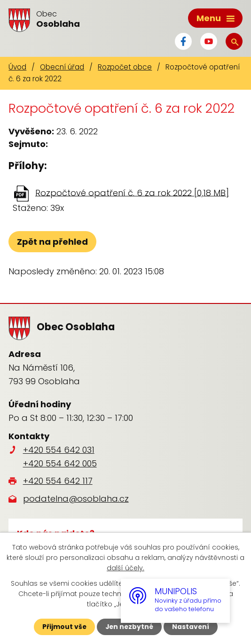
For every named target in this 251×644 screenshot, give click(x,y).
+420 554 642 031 (59, 450)
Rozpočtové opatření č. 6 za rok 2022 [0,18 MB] (132, 192)
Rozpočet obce (125, 67)
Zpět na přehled (52, 242)
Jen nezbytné (129, 627)
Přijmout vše (63, 627)
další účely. (125, 568)
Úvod (17, 67)
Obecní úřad (62, 67)
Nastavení (191, 627)
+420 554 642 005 (60, 463)
